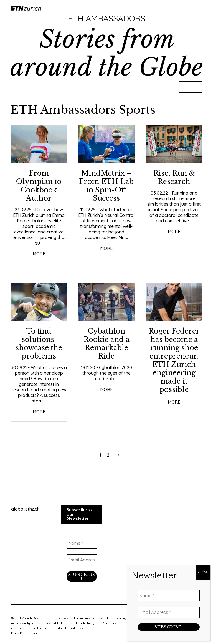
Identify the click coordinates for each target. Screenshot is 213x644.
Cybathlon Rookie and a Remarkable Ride (106, 344)
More (39, 254)
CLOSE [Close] (203, 572)
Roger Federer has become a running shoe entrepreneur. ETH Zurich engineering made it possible (174, 360)
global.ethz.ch (25, 509)
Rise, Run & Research (174, 177)
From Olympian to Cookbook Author (39, 186)
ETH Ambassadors (106, 18)
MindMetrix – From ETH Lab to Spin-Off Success (106, 186)
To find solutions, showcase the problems (39, 344)
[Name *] (82, 543)
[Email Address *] (82, 560)
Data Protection (24, 633)
